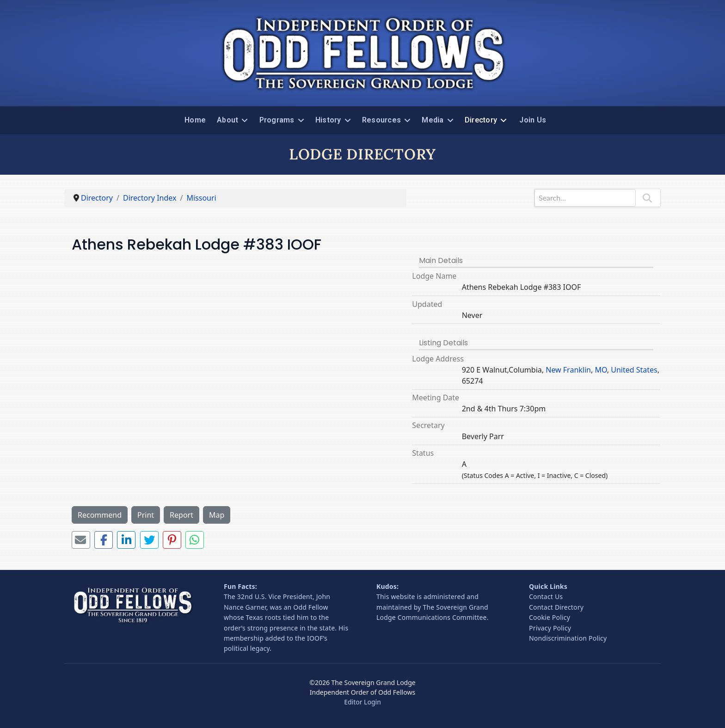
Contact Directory (556, 607)
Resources (381, 120)
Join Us (533, 120)
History (328, 120)
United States (634, 370)
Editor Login (362, 702)
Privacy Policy (550, 628)
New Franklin (568, 370)
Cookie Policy (550, 617)
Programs (277, 120)
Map (217, 515)
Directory (481, 120)
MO (601, 370)
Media (433, 120)
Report (181, 515)
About (227, 120)
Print (146, 515)
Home (195, 120)
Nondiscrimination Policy (568, 638)
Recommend (100, 515)
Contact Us (546, 596)
